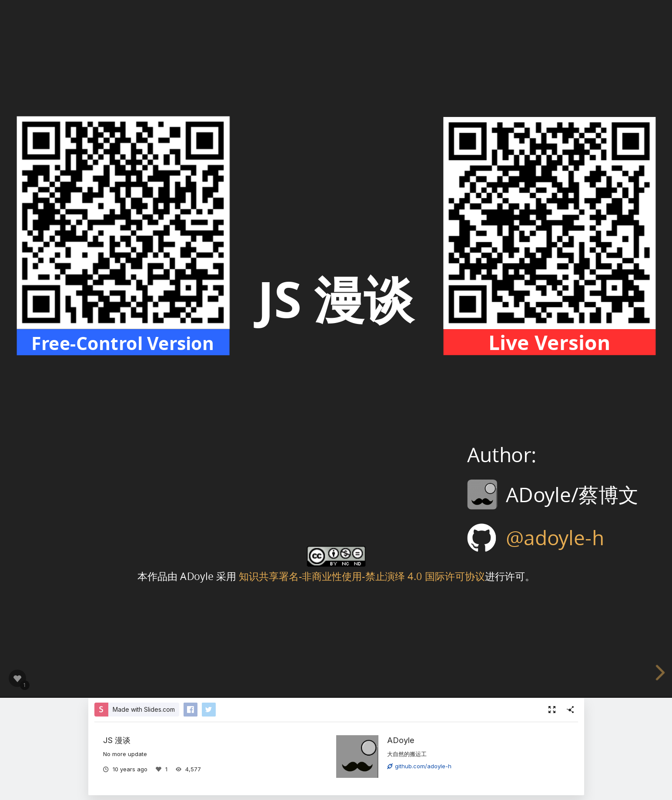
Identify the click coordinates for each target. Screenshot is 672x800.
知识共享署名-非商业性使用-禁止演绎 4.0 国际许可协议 (361, 575)
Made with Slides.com (144, 709)
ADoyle (401, 740)
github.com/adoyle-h (419, 766)
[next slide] (662, 673)
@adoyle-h (555, 538)
